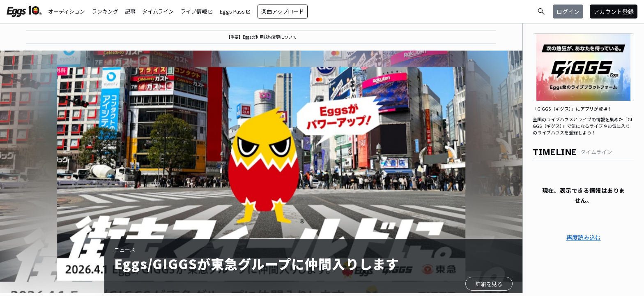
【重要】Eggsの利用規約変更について (261, 37)
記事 (130, 11)
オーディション (67, 11)
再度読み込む (584, 237)
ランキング (105, 11)
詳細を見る (489, 284)
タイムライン (158, 11)
